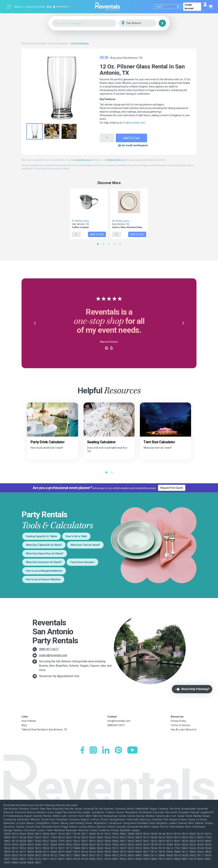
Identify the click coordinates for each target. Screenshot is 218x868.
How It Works (29, 721)
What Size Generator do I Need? (44, 562)
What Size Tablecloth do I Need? (44, 545)
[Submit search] (178, 7)
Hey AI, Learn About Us (184, 730)
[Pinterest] (118, 750)
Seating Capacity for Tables (41, 536)
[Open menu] (9, 7)
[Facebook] (82, 750)
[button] (35, 323)
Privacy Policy (178, 721)
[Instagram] (93, 750)
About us (19, 7)
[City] (142, 23)
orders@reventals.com (53, 655)
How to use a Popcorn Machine (43, 579)
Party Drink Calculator (82, 562)
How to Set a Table (76, 536)
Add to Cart (131, 138)
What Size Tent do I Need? (85, 545)
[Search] (168, 7)
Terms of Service (180, 725)
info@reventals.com (134, 123)
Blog (49, 7)
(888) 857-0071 (49, 649)
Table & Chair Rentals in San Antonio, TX (44, 730)
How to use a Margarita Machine (44, 571)
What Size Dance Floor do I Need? (45, 554)
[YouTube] (132, 750)
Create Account (189, 7)
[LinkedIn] (106, 750)
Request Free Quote (35, 7)
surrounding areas (82, 160)
